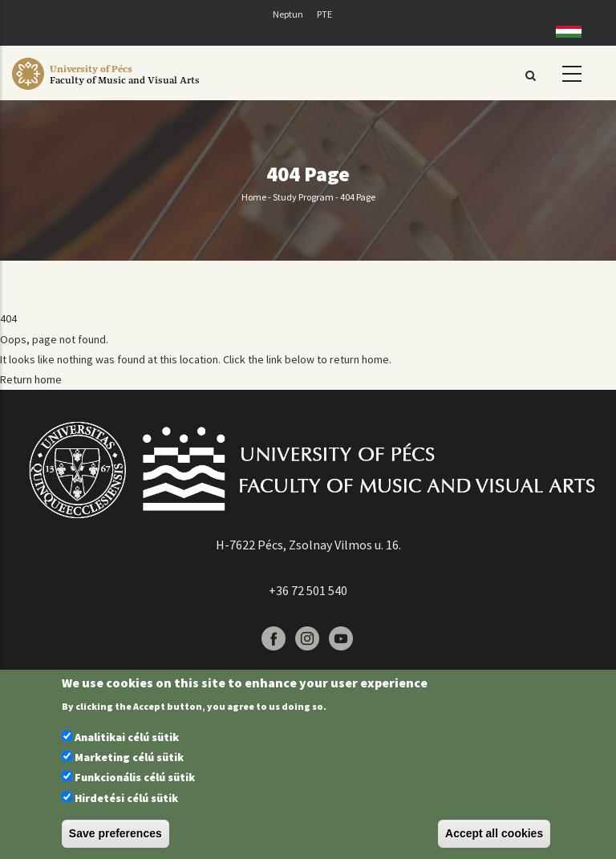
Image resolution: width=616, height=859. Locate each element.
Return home (31, 379)
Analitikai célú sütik (127, 737)
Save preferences (115, 833)
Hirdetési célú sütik (126, 798)
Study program (303, 197)
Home (254, 197)
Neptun (288, 14)
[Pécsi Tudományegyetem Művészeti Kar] (125, 90)
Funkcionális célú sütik (135, 777)
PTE (324, 14)
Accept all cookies (494, 833)
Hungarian (562, 32)
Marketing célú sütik (129, 757)
